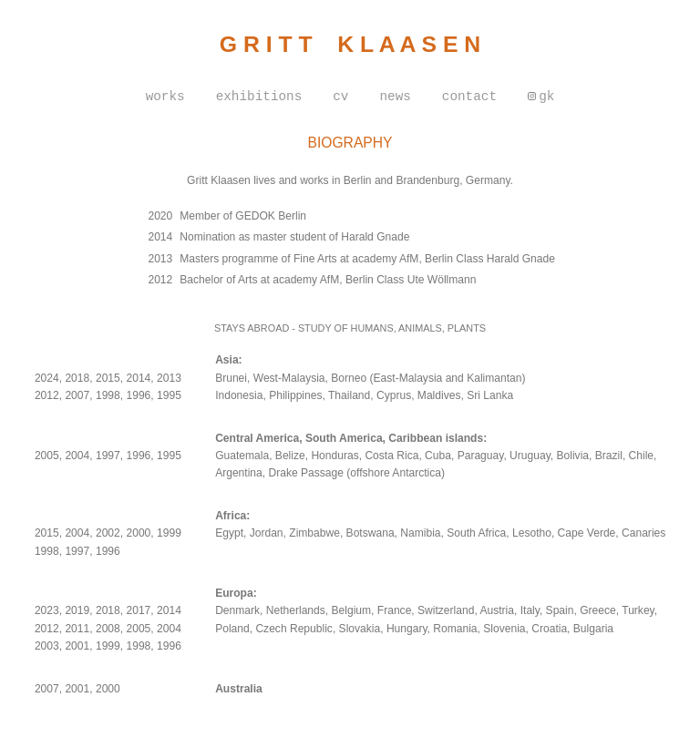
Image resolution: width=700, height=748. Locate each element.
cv (340, 97)
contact (469, 97)
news (395, 97)
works (165, 97)
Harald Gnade (521, 259)
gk (546, 97)
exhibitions (259, 97)
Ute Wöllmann (442, 280)
